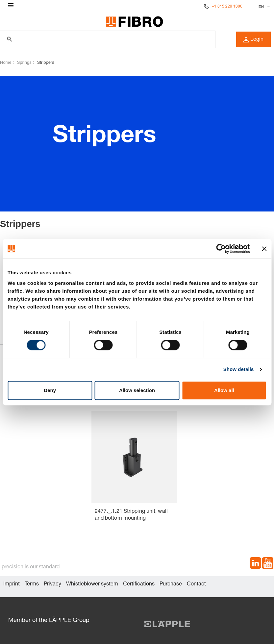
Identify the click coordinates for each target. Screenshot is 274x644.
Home (6, 62)
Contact (196, 584)
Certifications (139, 584)
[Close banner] (264, 249)
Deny (50, 390)
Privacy (52, 584)
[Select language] (263, 7)
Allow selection (137, 390)
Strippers (46, 62)
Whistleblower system (92, 584)
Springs (24, 62)
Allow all (224, 390)
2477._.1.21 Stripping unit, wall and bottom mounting (131, 515)
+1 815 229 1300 (227, 7)
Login (253, 40)
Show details (239, 369)
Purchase (171, 584)
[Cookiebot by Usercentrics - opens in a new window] (221, 249)
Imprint (12, 584)
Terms (32, 584)
